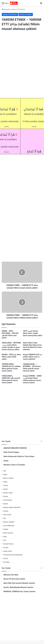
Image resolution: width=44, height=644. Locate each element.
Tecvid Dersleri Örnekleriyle (13, 555)
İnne (5, 540)
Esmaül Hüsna (8, 544)
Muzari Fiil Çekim (26, 14)
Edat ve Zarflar (8, 478)
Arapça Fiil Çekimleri (18, 9)
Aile (5, 518)
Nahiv (5, 474)
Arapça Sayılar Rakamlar (12, 507)
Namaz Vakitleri (9, 522)
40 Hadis (6, 562)
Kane (5, 536)
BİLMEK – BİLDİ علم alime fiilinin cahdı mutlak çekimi (11, 357)
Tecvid (5, 485)
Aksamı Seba (8, 493)
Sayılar (6, 504)
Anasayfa (6, 9)
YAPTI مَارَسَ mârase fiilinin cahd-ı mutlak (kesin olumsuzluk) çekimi (33, 333)
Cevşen (6, 547)
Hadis (5, 482)
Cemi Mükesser (9, 526)
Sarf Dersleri (8, 500)
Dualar (5, 489)
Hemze (6, 511)
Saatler (6, 529)
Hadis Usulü (7, 551)
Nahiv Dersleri (8, 533)
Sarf (5, 471)
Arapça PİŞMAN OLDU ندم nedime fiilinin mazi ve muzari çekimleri (33, 357)
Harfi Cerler (7, 515)
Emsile (6, 496)
